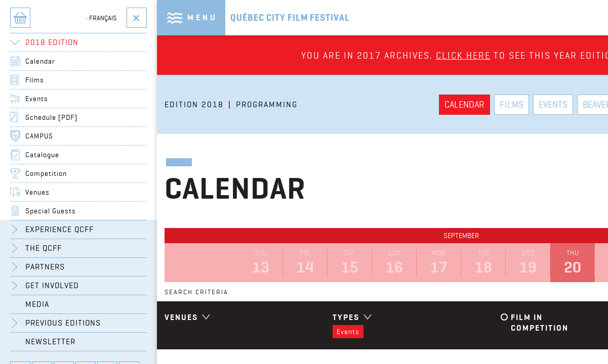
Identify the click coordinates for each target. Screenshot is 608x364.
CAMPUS (39, 136)
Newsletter (50, 342)
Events (37, 99)
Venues (37, 192)
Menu (202, 17)
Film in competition (540, 323)
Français (101, 18)
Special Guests (51, 211)
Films (35, 80)
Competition (46, 173)
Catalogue (42, 155)
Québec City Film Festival (290, 18)
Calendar (40, 61)
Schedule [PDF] (51, 117)
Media (37, 304)
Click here (463, 55)
